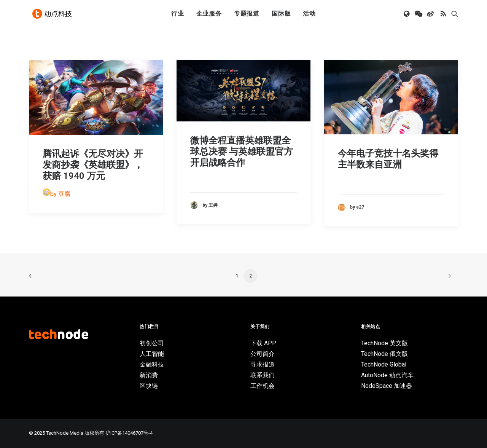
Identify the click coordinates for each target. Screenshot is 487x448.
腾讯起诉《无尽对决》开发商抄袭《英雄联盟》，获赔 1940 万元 (93, 165)
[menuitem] (178, 16)
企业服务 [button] (209, 16)
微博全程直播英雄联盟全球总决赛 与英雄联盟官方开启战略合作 (242, 151)
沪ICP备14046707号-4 (129, 433)
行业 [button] (178, 16)
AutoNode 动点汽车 (387, 375)
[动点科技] (53, 16)
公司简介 (263, 354)
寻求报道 (263, 364)
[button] (407, 16)
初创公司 (152, 343)
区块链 (149, 386)
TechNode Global (384, 364)
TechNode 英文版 (384, 343)
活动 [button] (309, 16)
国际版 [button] (281, 16)
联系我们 (263, 375)
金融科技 (152, 364)
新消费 (149, 375)
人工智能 (152, 354)
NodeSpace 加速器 (387, 386)
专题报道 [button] (247, 16)
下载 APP (263, 343)
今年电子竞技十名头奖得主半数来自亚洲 (388, 159)
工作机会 (263, 386)
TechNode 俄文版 (384, 354)
